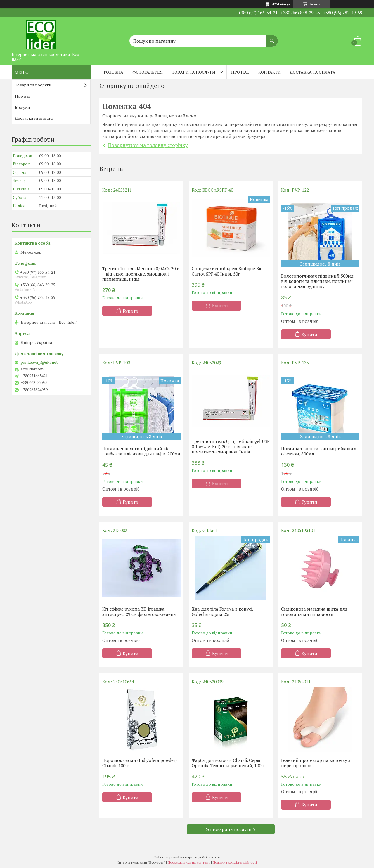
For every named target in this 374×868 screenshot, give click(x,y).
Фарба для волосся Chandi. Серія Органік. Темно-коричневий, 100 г (228, 763)
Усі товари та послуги (229, 829)
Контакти (270, 72)
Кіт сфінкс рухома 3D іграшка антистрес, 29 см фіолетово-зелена (139, 611)
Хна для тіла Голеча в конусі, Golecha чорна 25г (222, 611)
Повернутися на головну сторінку (148, 145)
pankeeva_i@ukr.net (39, 362)
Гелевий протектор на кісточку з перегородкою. (316, 763)
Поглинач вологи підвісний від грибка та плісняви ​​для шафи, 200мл (141, 451)
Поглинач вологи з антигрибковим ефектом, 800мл (319, 451)
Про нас (240, 72)
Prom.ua (214, 857)
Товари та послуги (194, 72)
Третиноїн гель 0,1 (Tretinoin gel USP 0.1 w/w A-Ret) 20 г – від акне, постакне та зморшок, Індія (231, 446)
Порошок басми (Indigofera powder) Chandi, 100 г (140, 763)
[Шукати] (272, 38)
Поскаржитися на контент (189, 862)
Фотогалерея (148, 72)
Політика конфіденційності (235, 862)
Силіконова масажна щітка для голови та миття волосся (314, 611)
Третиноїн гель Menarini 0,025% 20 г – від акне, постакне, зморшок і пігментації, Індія (141, 274)
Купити (131, 311)
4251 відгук (281, 4)
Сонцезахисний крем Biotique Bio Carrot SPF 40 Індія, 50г (227, 271)
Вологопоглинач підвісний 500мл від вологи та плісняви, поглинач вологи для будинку (317, 281)
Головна (114, 72)
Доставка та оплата (313, 72)
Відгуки (22, 107)
